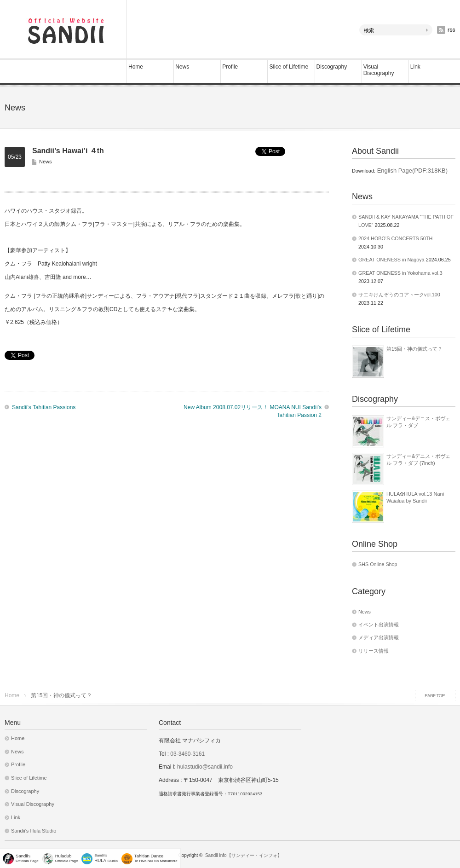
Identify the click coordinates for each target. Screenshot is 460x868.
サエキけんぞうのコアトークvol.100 (399, 295)
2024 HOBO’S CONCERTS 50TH (395, 238)
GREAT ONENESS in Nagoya (391, 260)
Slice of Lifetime (289, 67)
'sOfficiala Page (27, 858)
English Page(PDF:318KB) (411, 171)
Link (415, 67)
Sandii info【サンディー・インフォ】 (244, 855)
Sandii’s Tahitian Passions (44, 407)
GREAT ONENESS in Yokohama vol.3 (400, 273)
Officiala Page (67, 858)
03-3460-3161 (187, 754)
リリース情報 (374, 651)
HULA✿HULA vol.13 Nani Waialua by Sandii (415, 497)
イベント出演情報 (379, 625)
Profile (230, 67)
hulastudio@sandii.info (205, 767)
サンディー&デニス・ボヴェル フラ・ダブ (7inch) (418, 459)
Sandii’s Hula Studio (34, 831)
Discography (332, 67)
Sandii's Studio (106, 858)
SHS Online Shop (378, 564)
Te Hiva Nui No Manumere (156, 858)
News (182, 67)
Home (136, 67)
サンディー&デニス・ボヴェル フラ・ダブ (418, 422)
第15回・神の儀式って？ (414, 349)
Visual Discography (379, 70)
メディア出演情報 (379, 637)
